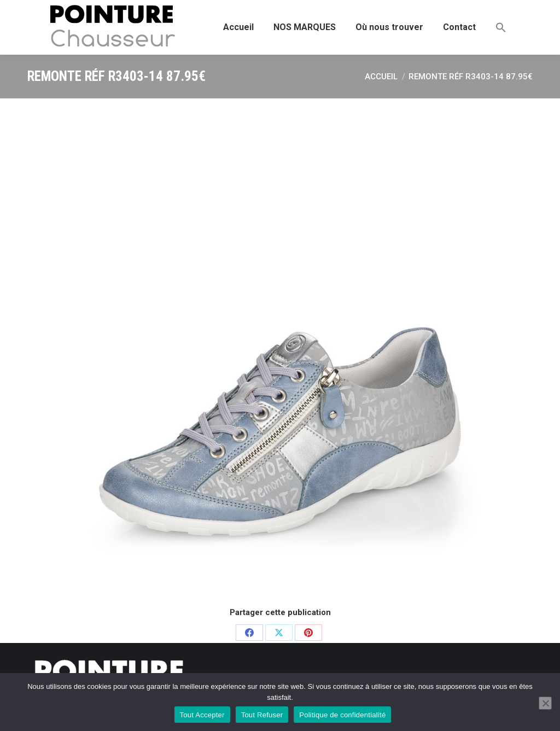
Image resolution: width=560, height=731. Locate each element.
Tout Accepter (202, 715)
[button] (501, 27)
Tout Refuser (262, 715)
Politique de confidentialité (342, 715)
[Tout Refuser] (545, 703)
